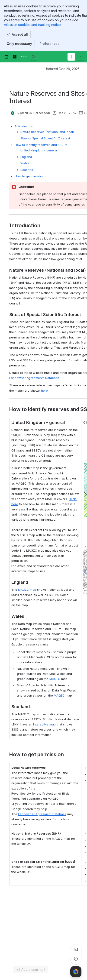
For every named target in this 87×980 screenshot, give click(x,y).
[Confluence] (24, 57)
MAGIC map (27, 590)
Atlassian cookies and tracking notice (32, 25)
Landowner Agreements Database (34, 378)
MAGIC (55, 679)
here (44, 390)
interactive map (44, 724)
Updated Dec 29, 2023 (62, 69)
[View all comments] (76, 949)
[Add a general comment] (31, 970)
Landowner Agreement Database (42, 814)
